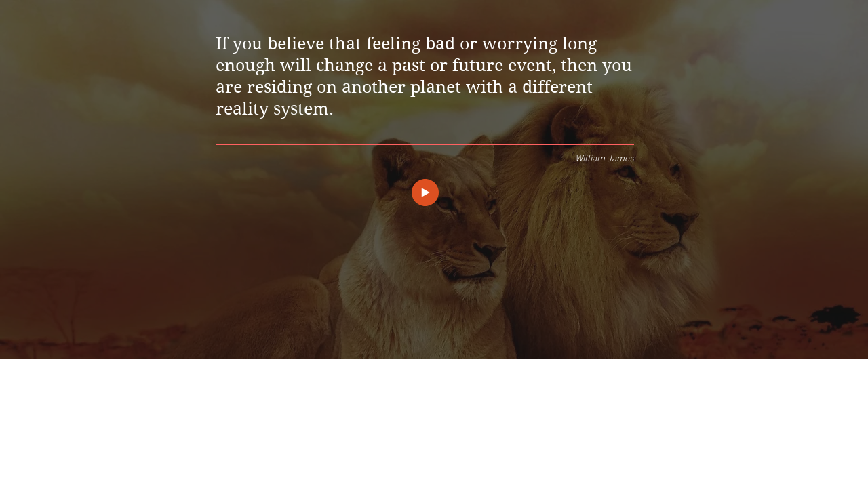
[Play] (425, 192)
